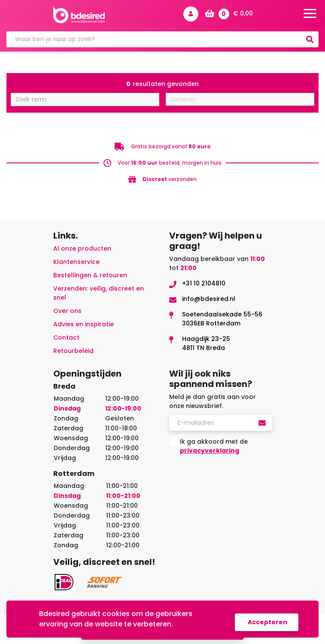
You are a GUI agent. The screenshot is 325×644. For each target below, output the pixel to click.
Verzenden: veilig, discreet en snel (99, 293)
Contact (66, 337)
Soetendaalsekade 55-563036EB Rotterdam (222, 319)
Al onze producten (82, 248)
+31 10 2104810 (204, 283)
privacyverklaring (210, 451)
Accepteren (267, 622)
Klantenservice (76, 262)
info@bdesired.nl (209, 299)
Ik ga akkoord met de (214, 446)
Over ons (67, 311)
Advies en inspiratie (84, 324)
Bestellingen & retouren (90, 275)
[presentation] (234, 478)
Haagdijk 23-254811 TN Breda (206, 343)
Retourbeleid (73, 351)
